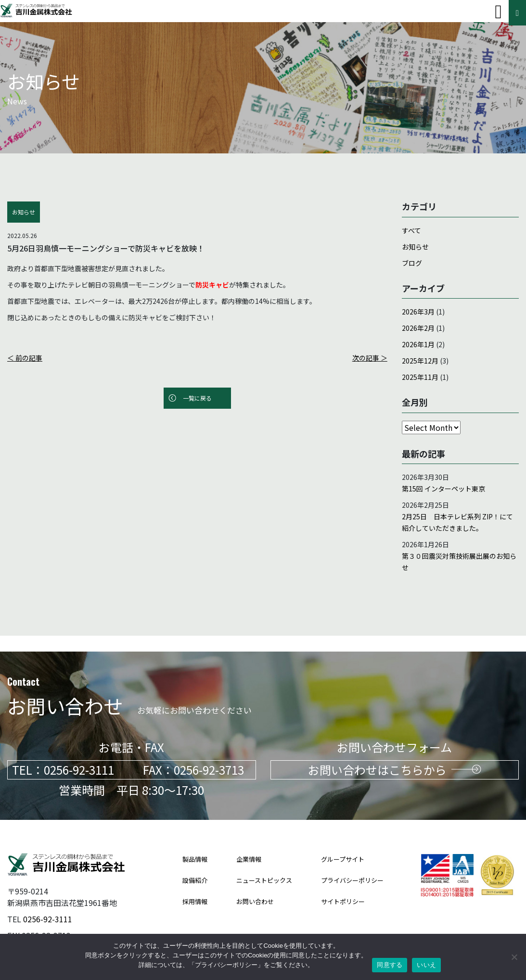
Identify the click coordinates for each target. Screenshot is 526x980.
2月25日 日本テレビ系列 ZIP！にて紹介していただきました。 (457, 522)
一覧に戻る (197, 398)
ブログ (412, 263)
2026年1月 (418, 344)
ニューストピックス (264, 864)
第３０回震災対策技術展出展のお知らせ (459, 562)
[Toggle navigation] (498, 12)
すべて (411, 230)
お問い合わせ (255, 886)
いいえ (426, 965)
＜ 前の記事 (25, 358)
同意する (390, 965)
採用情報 (195, 886)
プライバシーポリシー (352, 864)
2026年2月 (418, 328)
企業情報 (249, 843)
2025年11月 (420, 377)
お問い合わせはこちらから (395, 754)
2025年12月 (420, 361)
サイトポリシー (343, 886)
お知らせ (415, 247)
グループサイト (343, 843)
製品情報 (195, 843)
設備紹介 (195, 864)
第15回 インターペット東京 (443, 489)
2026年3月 (418, 312)
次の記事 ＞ (370, 358)
